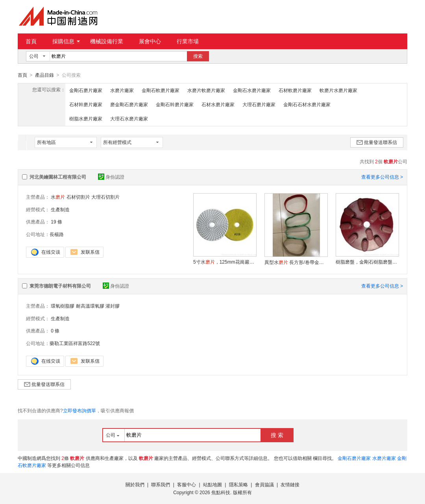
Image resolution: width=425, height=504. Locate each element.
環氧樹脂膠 (63, 306)
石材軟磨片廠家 (295, 90)
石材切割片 (78, 197)
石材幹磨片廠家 (86, 104)
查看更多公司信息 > (382, 177)
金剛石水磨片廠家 (252, 90)
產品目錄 (44, 75)
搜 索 (277, 435)
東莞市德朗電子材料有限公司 (60, 286)
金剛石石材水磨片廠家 (307, 104)
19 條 (56, 222)
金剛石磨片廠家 (86, 90)
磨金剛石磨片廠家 (129, 104)
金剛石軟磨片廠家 (161, 90)
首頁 (31, 41)
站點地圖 (213, 484)
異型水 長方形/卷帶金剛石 (296, 262)
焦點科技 (221, 492)
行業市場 (188, 41)
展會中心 (150, 41)
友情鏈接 (290, 484)
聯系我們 (161, 484)
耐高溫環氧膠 (90, 306)
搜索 (198, 56)
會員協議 (264, 484)
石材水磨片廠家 (218, 104)
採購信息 (66, 41)
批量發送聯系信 (377, 142)
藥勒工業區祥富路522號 (75, 343)
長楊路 (57, 234)
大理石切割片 (105, 197)
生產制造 (60, 209)
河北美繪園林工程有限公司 (58, 177)
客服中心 (187, 484)
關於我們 (135, 484)
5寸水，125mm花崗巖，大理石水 (225, 262)
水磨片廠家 (122, 90)
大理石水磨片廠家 (129, 118)
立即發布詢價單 (79, 410)
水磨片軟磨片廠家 (206, 90)
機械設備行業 (107, 41)
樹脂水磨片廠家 (86, 118)
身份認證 (111, 177)
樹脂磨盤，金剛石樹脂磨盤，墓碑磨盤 (367, 262)
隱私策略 (238, 484)
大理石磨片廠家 (259, 104)
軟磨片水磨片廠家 (338, 90)
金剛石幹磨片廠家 (175, 104)
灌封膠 (113, 306)
